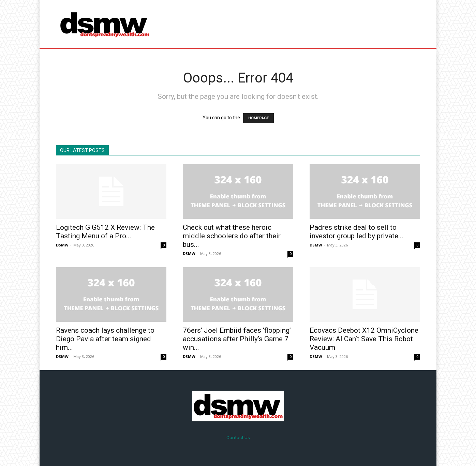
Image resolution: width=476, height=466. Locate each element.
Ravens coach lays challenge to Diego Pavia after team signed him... (105, 339)
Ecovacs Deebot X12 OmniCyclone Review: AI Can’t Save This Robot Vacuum (364, 339)
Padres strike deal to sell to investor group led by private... (356, 232)
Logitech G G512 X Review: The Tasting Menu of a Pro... (105, 232)
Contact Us (238, 438)
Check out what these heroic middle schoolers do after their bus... (232, 236)
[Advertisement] (295, 24)
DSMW (62, 245)
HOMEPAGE (258, 118)
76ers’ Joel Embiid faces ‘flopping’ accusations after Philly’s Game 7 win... (237, 339)
